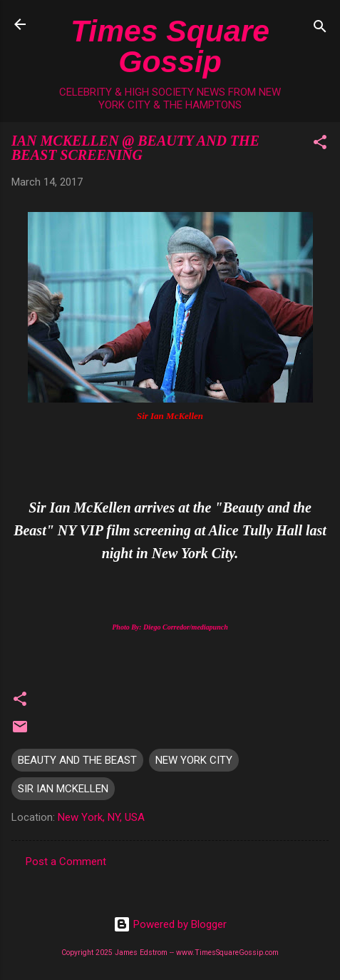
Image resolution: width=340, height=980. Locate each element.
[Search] (320, 29)
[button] (320, 145)
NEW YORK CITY (194, 760)
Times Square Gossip (170, 46)
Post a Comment (66, 862)
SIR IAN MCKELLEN (63, 789)
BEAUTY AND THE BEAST (77, 760)
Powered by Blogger (170, 924)
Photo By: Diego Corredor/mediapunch (170, 627)
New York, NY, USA (101, 817)
